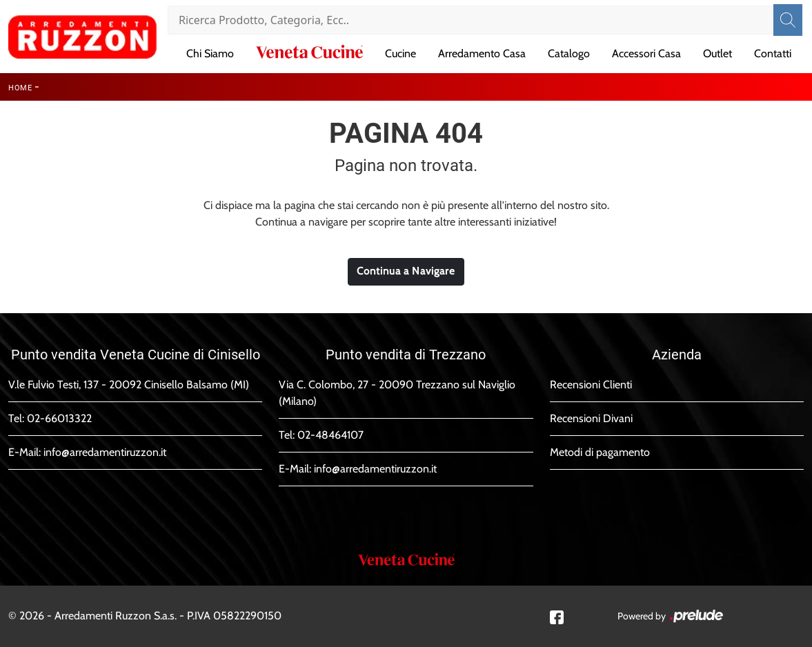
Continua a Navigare (406, 271)
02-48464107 (330, 435)
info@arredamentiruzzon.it (105, 452)
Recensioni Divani (591, 418)
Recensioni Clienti (591, 385)
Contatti (773, 53)
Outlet (717, 53)
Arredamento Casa (482, 53)
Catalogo (569, 53)
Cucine (400, 53)
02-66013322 (59, 418)
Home (20, 88)
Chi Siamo (210, 53)
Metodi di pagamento (600, 452)
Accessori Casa (646, 53)
